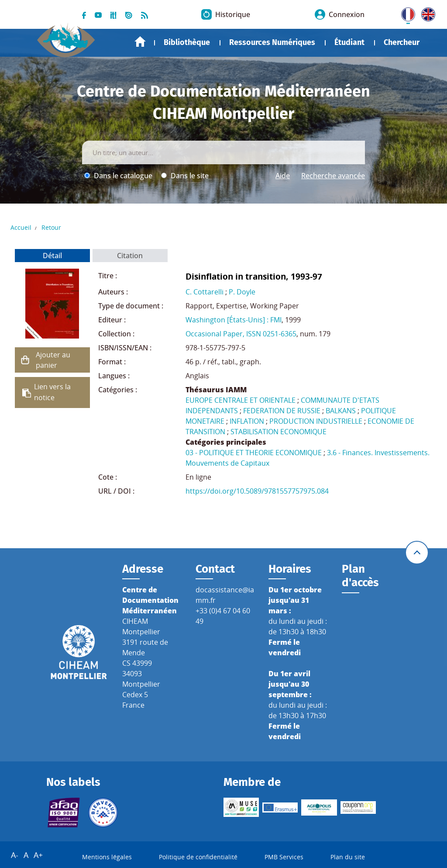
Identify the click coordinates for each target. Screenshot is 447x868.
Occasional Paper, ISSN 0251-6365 (241, 334)
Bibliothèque (187, 42)
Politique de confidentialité (198, 857)
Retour (51, 227)
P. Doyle (242, 292)
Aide (283, 176)
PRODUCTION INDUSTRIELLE (316, 421)
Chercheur (402, 42)
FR (405, 13)
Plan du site (348, 857)
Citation (130, 256)
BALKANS (341, 411)
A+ (38, 855)
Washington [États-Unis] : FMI (234, 320)
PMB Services (284, 857)
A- (15, 855)
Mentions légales (107, 857)
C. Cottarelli (205, 292)
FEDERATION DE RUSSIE (282, 411)
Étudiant (349, 42)
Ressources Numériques (272, 42)
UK (426, 13)
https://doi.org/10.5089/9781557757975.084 (257, 491)
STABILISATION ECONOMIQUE (279, 432)
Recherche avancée (333, 176)
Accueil (140, 42)
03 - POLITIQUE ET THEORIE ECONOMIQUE (254, 453)
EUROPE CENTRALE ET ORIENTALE (241, 400)
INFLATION (247, 421)
